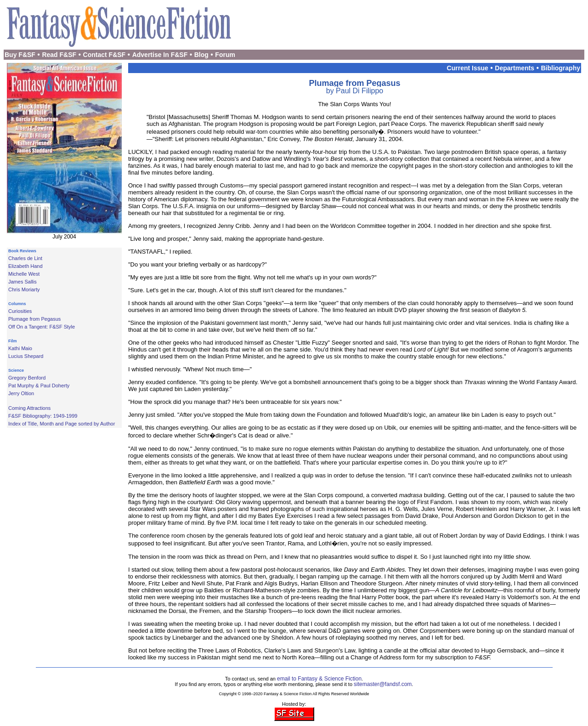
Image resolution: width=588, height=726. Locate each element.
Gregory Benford (27, 378)
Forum (225, 55)
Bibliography (560, 68)
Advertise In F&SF (160, 55)
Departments (514, 68)
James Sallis (23, 282)
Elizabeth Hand (25, 266)
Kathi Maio (20, 348)
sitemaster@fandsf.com (383, 684)
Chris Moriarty (24, 289)
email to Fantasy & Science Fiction (319, 679)
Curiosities (20, 311)
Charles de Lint (25, 258)
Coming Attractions (29, 408)
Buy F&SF (20, 55)
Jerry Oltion (21, 393)
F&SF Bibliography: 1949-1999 (43, 416)
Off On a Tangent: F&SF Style (42, 327)
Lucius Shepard (26, 356)
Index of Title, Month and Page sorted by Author (62, 424)
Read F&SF (59, 55)
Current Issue (468, 68)
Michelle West (24, 274)
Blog (201, 55)
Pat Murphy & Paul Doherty (39, 386)
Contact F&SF (105, 55)
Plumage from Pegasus (34, 319)
